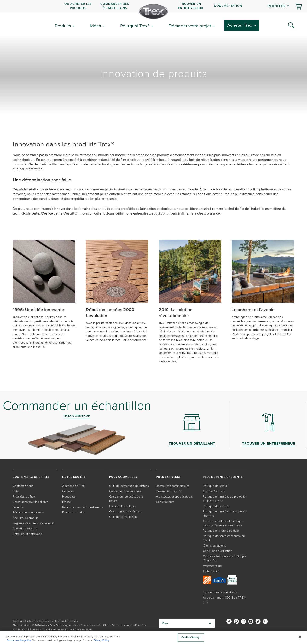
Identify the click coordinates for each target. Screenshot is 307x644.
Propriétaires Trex (24, 497)
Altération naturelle (25, 529)
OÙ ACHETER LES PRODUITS (78, 6)
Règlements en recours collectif (33, 523)
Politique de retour (215, 486)
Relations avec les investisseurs (83, 507)
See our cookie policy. (19, 640)
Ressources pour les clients (30, 502)
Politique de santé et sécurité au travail (224, 538)
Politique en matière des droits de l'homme (225, 514)
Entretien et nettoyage (27, 534)
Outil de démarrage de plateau (129, 486)
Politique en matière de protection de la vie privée (225, 499)
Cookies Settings (214, 491)
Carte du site (211, 571)
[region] (153, 638)
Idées (96, 26)
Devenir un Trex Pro (169, 491)
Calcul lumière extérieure (125, 511)
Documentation (228, 6)
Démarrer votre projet (190, 26)
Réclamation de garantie (28, 513)
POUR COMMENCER (123, 477)
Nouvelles (69, 497)
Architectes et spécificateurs (174, 497)
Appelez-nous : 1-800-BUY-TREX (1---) (224, 600)
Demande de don (74, 513)
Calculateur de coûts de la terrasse (126, 499)
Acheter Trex (240, 25)
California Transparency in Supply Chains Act (224, 558)
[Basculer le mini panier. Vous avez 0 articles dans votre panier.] (299, 7)
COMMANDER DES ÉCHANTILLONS (115, 6)
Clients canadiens (214, 546)
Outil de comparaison (123, 517)
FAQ (16, 491)
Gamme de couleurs (122, 506)
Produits (63, 26)
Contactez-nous (23, 486)
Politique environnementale (221, 531)
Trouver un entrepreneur (191, 6)
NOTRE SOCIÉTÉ (74, 477)
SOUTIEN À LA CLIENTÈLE (31, 477)
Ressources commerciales (173, 486)
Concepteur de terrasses (125, 491)
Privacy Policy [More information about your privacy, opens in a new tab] (101, 640)
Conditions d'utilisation (218, 551)
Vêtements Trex (213, 566)
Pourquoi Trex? (135, 26)
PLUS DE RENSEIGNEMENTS (223, 477)
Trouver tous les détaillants (220, 592)
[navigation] (153, 6)
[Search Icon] (291, 25)
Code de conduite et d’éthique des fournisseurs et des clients (223, 523)
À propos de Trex (73, 486)
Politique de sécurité (216, 506)
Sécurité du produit (25, 518)
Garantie (18, 507)
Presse (67, 502)
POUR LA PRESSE (168, 477)
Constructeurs (165, 502)
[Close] (300, 637)
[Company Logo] (153, 12)
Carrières (68, 491)
